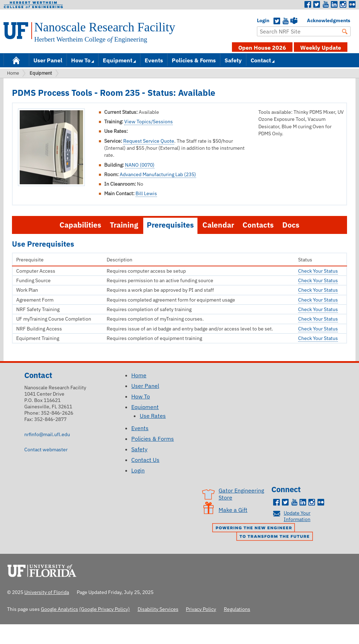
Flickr (352, 5)
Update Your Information (297, 516)
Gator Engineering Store (241, 494)
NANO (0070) (140, 165)
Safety (233, 60)
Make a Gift (233, 510)
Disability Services (158, 609)
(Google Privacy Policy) (105, 609)
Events (154, 60)
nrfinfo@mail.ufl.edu (47, 434)
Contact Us (145, 460)
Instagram (343, 5)
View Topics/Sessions (149, 122)
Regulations (237, 609)
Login (260, 20)
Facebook (308, 5)
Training (124, 225)
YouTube (285, 21)
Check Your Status (318, 271)
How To (81, 60)
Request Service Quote (149, 141)
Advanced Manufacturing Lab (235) (158, 174)
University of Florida (44, 570)
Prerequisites (170, 225)
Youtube (326, 5)
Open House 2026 (262, 48)
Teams (294, 21)
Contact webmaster (46, 449)
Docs (291, 225)
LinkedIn (334, 5)
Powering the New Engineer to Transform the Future (264, 533)
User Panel (48, 60)
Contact (261, 60)
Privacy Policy (201, 609)
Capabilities (80, 225)
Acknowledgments (310, 20)
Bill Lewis (146, 193)
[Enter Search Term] (304, 31)
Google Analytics (59, 609)
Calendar (218, 225)
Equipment (118, 60)
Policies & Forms (194, 60)
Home (16, 60)
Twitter (317, 5)
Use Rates (153, 416)
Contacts (258, 225)
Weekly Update (321, 48)
